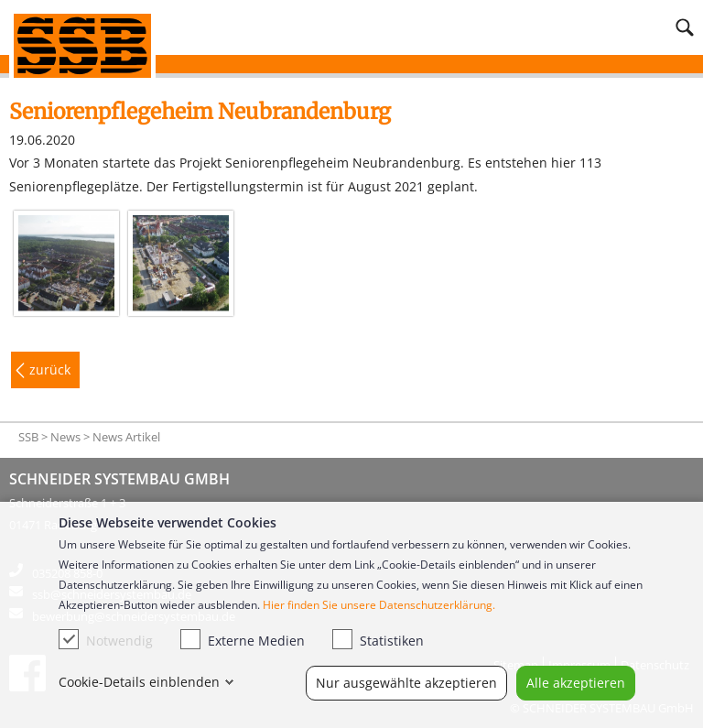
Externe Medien (243, 639)
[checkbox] (69, 639)
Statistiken (378, 639)
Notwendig (106, 639)
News (65, 437)
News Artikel (126, 437)
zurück (50, 369)
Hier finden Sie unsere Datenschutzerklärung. (379, 605)
